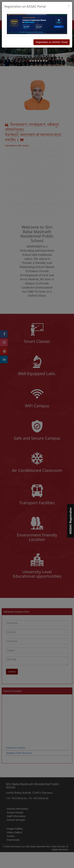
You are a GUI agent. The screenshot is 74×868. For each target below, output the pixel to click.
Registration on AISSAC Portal (52, 42)
